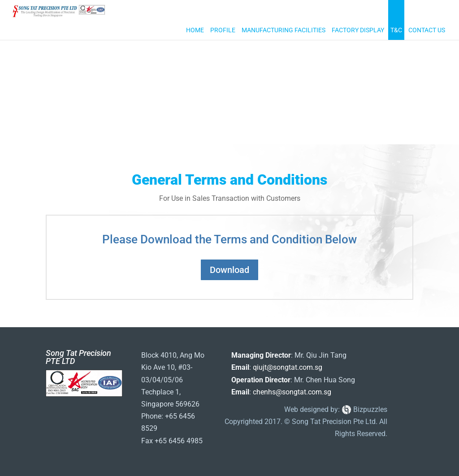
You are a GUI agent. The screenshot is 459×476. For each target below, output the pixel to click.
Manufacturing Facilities (284, 30)
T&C (396, 30)
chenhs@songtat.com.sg (292, 392)
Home (195, 30)
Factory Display (358, 30)
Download (229, 270)
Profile (223, 30)
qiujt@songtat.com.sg (288, 367)
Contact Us (427, 30)
